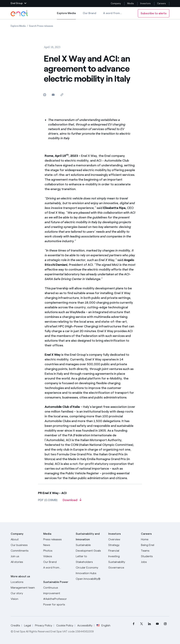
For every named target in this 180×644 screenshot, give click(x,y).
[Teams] (155, 551)
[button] (19, 4)
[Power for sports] (57, 605)
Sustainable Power (56, 582)
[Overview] (122, 539)
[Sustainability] (122, 562)
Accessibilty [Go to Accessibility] (85, 625)
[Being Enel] (155, 545)
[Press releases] (57, 539)
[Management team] (25, 588)
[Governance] (122, 568)
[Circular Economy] (90, 568)
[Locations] (25, 582)
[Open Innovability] (90, 579)
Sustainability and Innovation (88, 537)
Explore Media (66, 15)
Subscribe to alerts (154, 13)
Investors (145, 3)
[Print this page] (45, 95)
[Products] (25, 545)
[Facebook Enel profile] (134, 624)
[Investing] (122, 556)
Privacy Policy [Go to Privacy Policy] (44, 625)
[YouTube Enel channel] (157, 624)
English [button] (103, 626)
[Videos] (57, 556)
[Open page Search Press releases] (41, 26)
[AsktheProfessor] (57, 599)
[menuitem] (134, 624)
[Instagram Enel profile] (165, 624)
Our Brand (89, 13)
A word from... (113, 13)
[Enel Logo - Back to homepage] (20, 13)
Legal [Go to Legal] (28, 625)
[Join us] (25, 556)
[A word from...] (57, 568)
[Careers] (155, 539)
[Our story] (25, 593)
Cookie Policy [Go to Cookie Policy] (65, 625)
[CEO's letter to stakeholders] (90, 559)
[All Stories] (25, 562)
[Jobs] (155, 562)
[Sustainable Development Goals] (90, 548)
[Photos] (57, 551)
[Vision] (25, 599)
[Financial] (122, 551)
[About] (25, 539)
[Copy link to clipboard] (62, 95)
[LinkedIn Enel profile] (150, 624)
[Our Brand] (57, 562)
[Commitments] (25, 551)
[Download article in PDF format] (72, 501)
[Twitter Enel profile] (142, 624)
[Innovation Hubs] (90, 573)
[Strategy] (122, 545)
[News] (57, 545)
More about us (20, 576)
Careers (162, 3)
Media (131, 3)
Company (116, 3)
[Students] (155, 556)
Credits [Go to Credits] (15, 625)
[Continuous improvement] (57, 590)
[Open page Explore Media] (18, 26)
